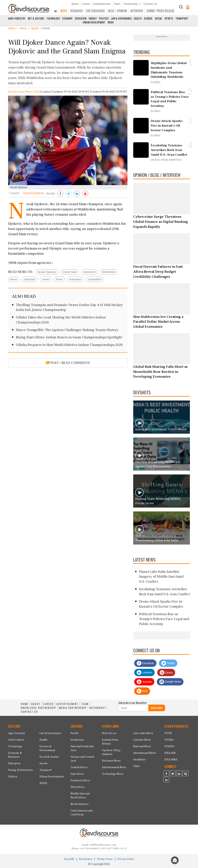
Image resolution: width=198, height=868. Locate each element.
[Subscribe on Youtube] (85, 194)
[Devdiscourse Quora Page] (185, 774)
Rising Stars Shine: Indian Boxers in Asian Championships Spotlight (69, 337)
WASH (111, 22)
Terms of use (105, 859)
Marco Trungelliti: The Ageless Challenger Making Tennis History (67, 330)
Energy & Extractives (20, 770)
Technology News (113, 774)
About (75, 4)
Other (137, 766)
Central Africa (79, 767)
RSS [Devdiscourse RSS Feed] (142, 691)
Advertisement (102, 4)
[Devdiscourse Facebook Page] (166, 774)
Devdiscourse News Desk (24, 92)
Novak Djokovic (47, 272)
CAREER (48, 704)
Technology (53, 18)
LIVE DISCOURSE (95, 11)
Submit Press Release (110, 742)
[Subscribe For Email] (133, 708)
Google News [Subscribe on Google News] (170, 682)
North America (79, 804)
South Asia (77, 740)
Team (117, 4)
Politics (104, 18)
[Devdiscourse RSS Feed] (166, 780)
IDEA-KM (170, 753)
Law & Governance (121, 18)
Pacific (75, 733)
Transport (182, 18)
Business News (111, 761)
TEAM (85, 704)
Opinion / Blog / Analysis (111, 752)
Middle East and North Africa (80, 796)
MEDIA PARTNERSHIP (73, 708)
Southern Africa (80, 781)
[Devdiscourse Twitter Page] (173, 774)
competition (95, 279)
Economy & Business (15, 755)
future (59, 279)
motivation (75, 279)
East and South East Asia (82, 748)
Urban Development (94, 22)
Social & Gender (49, 757)
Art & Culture (36, 18)
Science (148, 18)
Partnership (132, 4)
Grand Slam (70, 272)
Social (159, 18)
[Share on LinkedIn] (77, 194)
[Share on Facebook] (60, 194)
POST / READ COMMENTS (68, 363)
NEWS (64, 11)
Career (86, 4)
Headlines (139, 760)
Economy (68, 18)
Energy (93, 18)
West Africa (77, 787)
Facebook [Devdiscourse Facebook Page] (145, 663)
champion (29, 279)
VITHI (168, 733)
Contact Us (150, 4)
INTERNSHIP (97, 708)
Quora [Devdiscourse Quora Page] (166, 672)
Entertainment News (114, 767)
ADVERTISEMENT (67, 704)
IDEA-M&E (171, 760)
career (46, 279)
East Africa (77, 774)
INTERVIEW (137, 11)
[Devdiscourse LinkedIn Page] (179, 774)
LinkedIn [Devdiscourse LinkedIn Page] (145, 672)
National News (142, 746)
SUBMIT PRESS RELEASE (160, 11)
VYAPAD (169, 746)
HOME (24, 704)
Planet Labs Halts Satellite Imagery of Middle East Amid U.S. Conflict (161, 577)
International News (145, 753)
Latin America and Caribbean (82, 813)
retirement (89, 272)
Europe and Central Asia (82, 759)
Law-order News (143, 733)
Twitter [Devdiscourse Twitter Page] (168, 663)
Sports (169, 18)
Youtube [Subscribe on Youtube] (144, 682)
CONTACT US (29, 712)
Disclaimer (85, 859)
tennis (14, 279)
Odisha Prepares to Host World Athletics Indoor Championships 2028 (69, 345)
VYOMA (169, 740)
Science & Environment (47, 748)
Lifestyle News (142, 740)
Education (81, 18)
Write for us (109, 733)
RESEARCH (76, 11)
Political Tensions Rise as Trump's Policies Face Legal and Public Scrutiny (164, 619)
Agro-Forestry (17, 18)
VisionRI (69, 859)
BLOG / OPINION (118, 11)
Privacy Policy (126, 859)
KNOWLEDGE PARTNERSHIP (38, 708)
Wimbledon (109, 272)
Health (138, 18)
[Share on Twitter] (69, 194)
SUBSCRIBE (157, 708)
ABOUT (36, 704)
